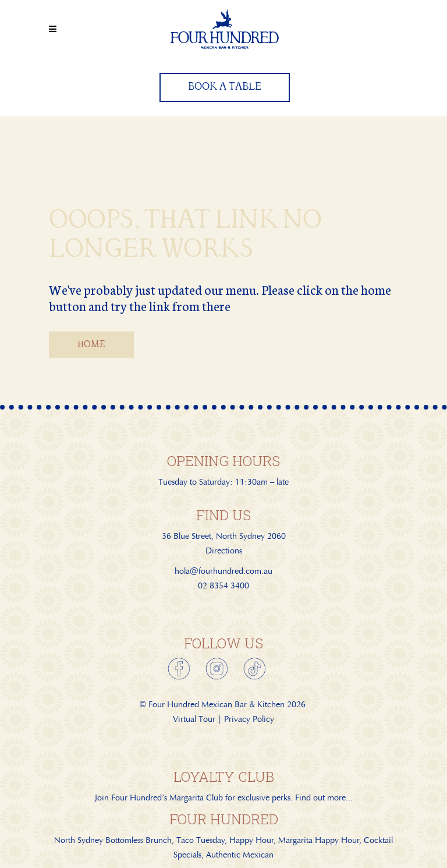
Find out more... (324, 798)
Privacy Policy (249, 719)
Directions (224, 551)
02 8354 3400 (223, 585)
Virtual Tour (194, 719)
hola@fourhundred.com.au (223, 571)
